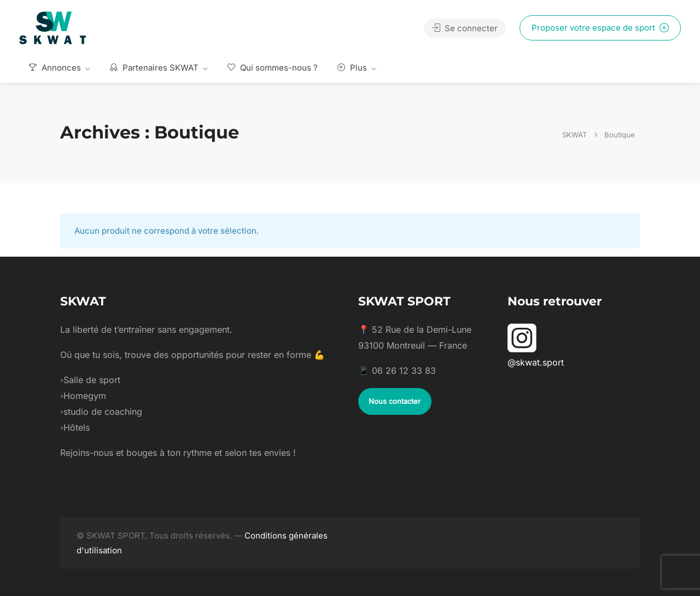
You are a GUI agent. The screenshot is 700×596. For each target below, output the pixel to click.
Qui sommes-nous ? (273, 68)
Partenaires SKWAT (154, 68)
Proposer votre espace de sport (600, 28)
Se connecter (465, 28)
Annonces (55, 68)
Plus (352, 68)
